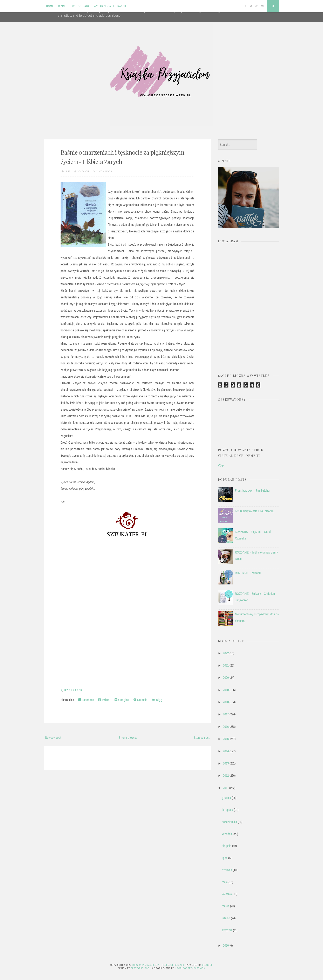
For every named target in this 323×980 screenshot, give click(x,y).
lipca (225, 858)
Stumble (140, 700)
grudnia (226, 798)
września (227, 834)
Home (50, 6)
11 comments (104, 171)
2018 (226, 702)
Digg (157, 700)
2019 (226, 690)
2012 (226, 775)
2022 (226, 653)
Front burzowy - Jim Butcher (253, 490)
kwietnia (227, 894)
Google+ (122, 700)
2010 (226, 945)
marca (226, 906)
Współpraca (81, 6)
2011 (226, 788)
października (229, 822)
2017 (226, 714)
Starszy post (202, 737)
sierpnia (227, 846)
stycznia (227, 930)
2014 (226, 751)
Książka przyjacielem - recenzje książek (158, 965)
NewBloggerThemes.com (190, 968)
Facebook (86, 700)
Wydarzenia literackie (110, 6)
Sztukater (73, 690)
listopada (227, 810)
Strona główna (128, 737)
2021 (226, 665)
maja (225, 882)
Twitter (104, 700)
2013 (226, 763)
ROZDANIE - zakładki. (248, 573)
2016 (226, 727)
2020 (226, 677)
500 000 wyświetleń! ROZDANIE (255, 511)
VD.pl (221, 465)
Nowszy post (53, 737)
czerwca (227, 870)
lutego (226, 918)
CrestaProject (140, 968)
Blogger (207, 965)
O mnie (63, 6)
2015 (226, 739)
